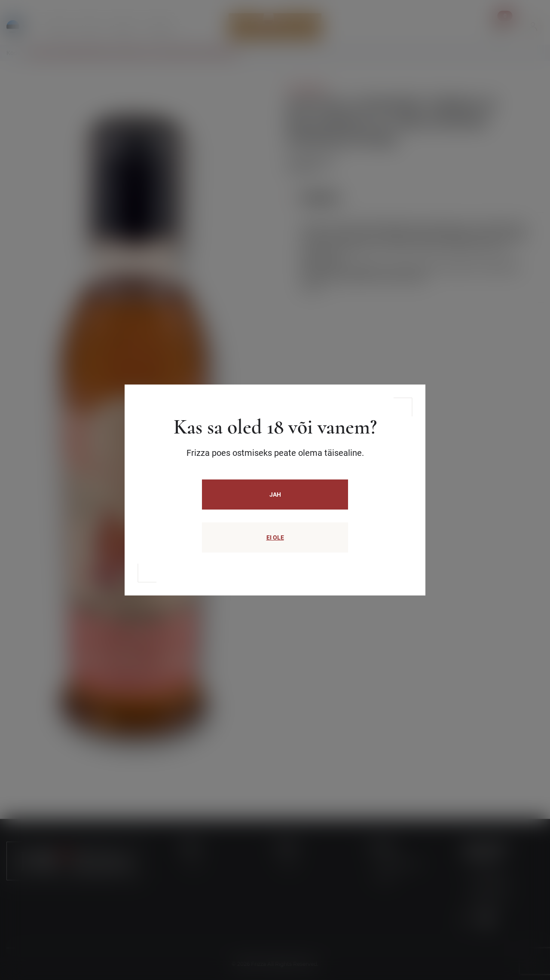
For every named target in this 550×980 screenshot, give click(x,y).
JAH (275, 495)
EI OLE (275, 537)
